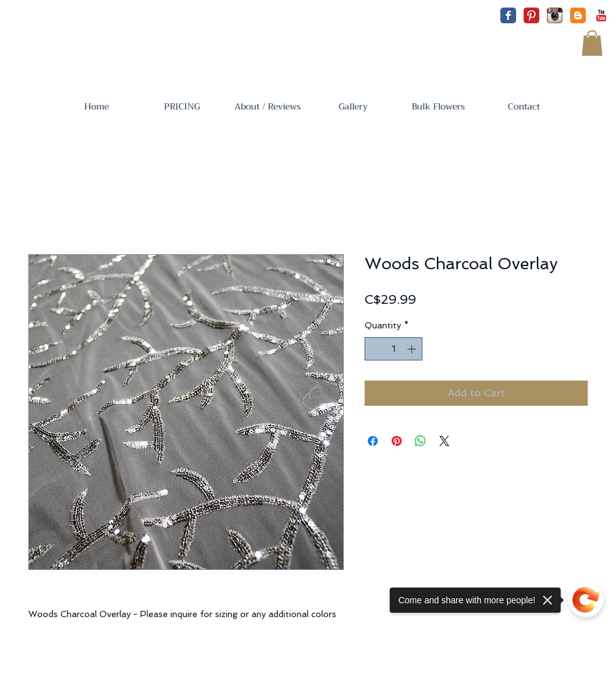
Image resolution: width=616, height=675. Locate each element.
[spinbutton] (393, 349)
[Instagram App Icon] (555, 15)
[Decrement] (374, 349)
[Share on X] (444, 441)
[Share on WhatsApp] (421, 441)
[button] (592, 43)
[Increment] (413, 349)
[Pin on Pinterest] (397, 441)
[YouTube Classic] (601, 15)
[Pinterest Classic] (531, 15)
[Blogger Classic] (578, 15)
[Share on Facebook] (373, 441)
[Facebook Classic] (508, 15)
